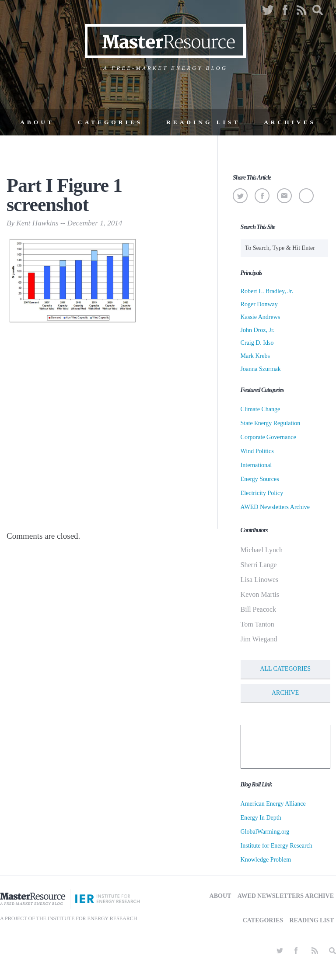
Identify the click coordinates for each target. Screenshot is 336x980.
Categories (110, 122)
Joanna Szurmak (261, 369)
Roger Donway (259, 304)
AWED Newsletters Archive (275, 507)
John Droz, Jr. (258, 330)
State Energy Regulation (271, 423)
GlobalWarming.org (265, 832)
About (37, 122)
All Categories (285, 669)
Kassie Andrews (261, 317)
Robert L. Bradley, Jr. (267, 291)
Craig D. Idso (257, 343)
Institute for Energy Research (276, 846)
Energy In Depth (261, 818)
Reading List (203, 122)
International (256, 465)
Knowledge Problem (266, 860)
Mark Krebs (255, 356)
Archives (290, 122)
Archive (285, 693)
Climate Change (261, 409)
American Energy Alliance (273, 804)
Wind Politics (257, 451)
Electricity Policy (262, 493)
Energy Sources (260, 479)
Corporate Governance (268, 437)
